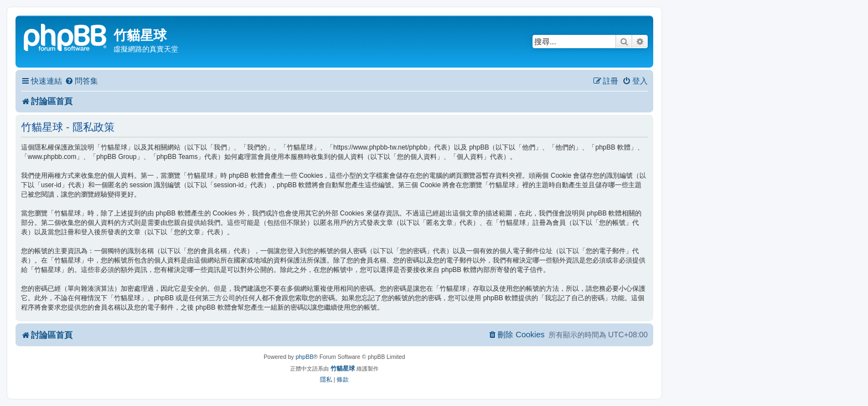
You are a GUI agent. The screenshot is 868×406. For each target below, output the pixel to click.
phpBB (304, 357)
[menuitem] (81, 81)
